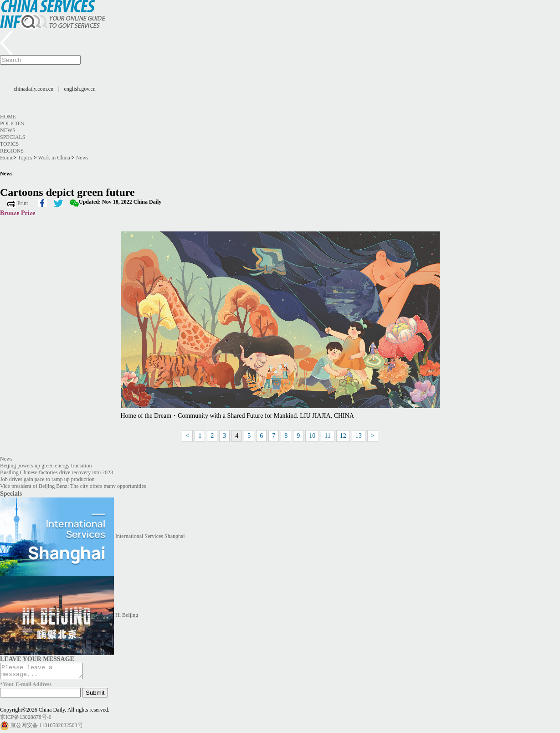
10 (312, 436)
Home (8, 117)
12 (343, 436)
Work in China (54, 158)
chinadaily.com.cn (33, 89)
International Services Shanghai (150, 536)
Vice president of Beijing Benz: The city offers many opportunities (73, 486)
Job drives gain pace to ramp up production (47, 479)
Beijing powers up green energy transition (46, 466)
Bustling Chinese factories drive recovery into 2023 (57, 472)
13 (359, 436)
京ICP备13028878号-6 (26, 720)
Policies (12, 123)
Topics (9, 144)
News (8, 130)
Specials (13, 137)
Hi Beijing (127, 615)
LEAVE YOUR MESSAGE (37, 659)
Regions (12, 151)
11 (327, 436)
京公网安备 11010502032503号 (47, 728)
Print (23, 203)
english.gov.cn (80, 89)
